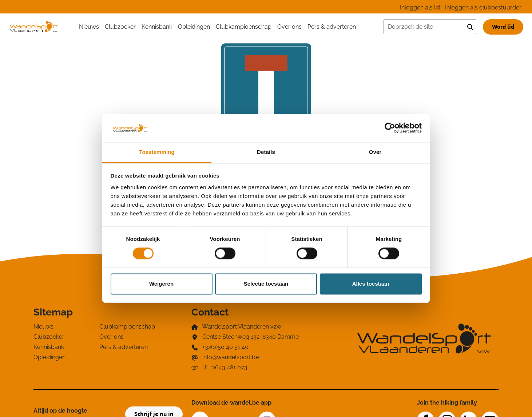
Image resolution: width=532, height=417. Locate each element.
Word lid (503, 27)
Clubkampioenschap (244, 27)
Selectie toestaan (266, 284)
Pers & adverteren (332, 27)
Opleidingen (194, 27)
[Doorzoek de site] (424, 27)
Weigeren (161, 284)
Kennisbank (157, 27)
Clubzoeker (120, 27)
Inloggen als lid (420, 7)
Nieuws (89, 27)
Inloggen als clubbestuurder (483, 7)
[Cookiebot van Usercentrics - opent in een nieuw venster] (390, 128)
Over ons (289, 27)
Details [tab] (266, 152)
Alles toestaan (371, 284)
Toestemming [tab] (157, 152)
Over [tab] (375, 152)
